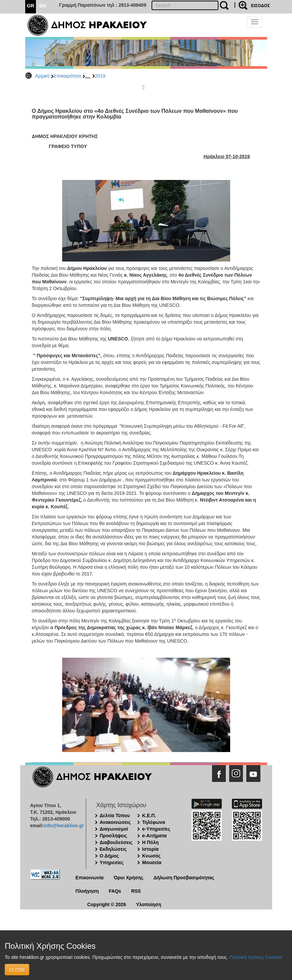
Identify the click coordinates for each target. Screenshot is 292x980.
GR (31, 6)
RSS (136, 891)
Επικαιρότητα (67, 76)
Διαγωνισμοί (114, 829)
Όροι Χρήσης (129, 878)
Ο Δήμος (109, 856)
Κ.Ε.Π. (149, 815)
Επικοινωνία (90, 878)
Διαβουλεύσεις (116, 842)
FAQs (115, 891)
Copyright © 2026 (107, 904)
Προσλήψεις (114, 836)
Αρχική (43, 76)
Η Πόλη (150, 842)
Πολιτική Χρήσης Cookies (256, 957)
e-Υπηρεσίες (156, 829)
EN (43, 6)
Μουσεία (152, 862)
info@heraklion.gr (64, 826)
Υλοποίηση (149, 904)
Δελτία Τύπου (115, 815)
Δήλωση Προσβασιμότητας (184, 878)
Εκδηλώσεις (113, 849)
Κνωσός (151, 856)
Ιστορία (150, 849)
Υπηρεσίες (112, 862)
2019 (100, 76)
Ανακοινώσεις (115, 822)
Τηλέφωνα (154, 822)
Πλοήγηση (87, 891)
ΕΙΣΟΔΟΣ (261, 6)
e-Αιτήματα (154, 836)
